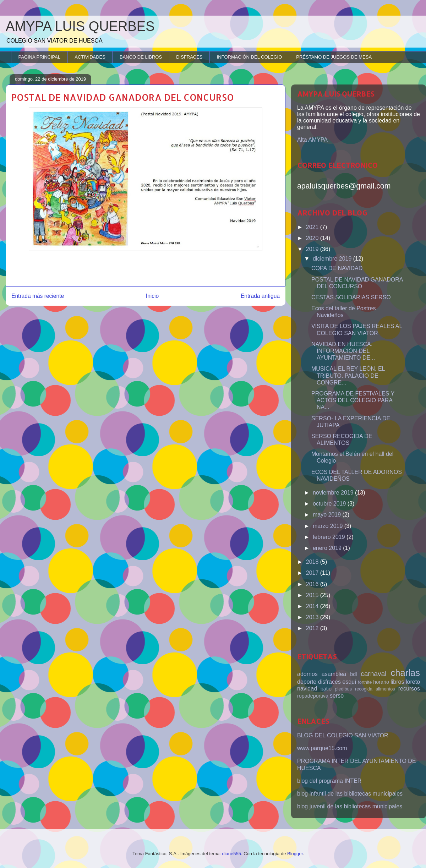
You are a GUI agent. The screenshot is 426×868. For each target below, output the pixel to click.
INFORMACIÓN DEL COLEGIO (250, 57)
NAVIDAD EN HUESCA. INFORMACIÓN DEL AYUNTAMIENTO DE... (343, 351)
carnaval (374, 674)
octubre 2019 (330, 504)
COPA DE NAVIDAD (337, 268)
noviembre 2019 (334, 493)
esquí (349, 682)
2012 (313, 628)
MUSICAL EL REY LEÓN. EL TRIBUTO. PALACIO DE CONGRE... (348, 375)
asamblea (334, 674)
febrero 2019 (330, 537)
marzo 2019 (329, 526)
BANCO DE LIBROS (141, 57)
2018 (313, 562)
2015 (313, 595)
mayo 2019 (328, 515)
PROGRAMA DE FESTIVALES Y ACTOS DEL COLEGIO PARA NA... (353, 400)
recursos (409, 689)
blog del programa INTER (329, 781)
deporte (307, 682)
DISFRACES (189, 57)
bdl (353, 674)
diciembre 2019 (333, 259)
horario (381, 682)
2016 (313, 584)
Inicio (152, 296)
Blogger (295, 854)
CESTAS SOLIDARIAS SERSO (351, 297)
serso (337, 696)
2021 (313, 227)
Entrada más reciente (38, 296)
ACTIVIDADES (90, 57)
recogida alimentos (375, 689)
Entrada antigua (260, 296)
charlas (405, 673)
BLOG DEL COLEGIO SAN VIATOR (343, 735)
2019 (313, 249)
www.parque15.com (322, 748)
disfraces (329, 682)
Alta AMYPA (312, 140)
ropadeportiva (313, 696)
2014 (313, 606)
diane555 (231, 854)
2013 (313, 617)
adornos (307, 674)
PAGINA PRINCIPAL (40, 57)
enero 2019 (328, 548)
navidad (307, 689)
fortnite (365, 682)
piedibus (343, 689)
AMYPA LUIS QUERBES (80, 26)
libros (397, 682)
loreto (413, 682)
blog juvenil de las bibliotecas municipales (350, 806)
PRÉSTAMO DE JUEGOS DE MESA (334, 57)
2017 (313, 573)
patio (326, 689)
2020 (313, 238)
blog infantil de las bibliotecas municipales (350, 794)
